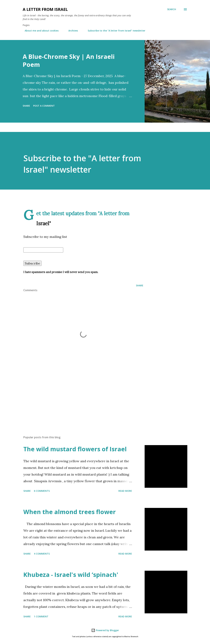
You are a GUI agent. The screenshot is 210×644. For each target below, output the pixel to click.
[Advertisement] (100, 412)
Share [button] (26, 106)
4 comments (42, 554)
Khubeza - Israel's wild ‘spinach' (71, 575)
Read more (125, 491)
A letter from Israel (45, 9)
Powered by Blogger (105, 630)
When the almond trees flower (70, 512)
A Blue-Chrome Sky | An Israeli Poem (69, 61)
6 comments (42, 491)
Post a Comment (44, 106)
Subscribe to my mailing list (45, 237)
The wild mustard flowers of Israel (75, 449)
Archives (71, 31)
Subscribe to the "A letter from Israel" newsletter (115, 31)
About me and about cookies (40, 31)
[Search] (172, 9)
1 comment (41, 616)
